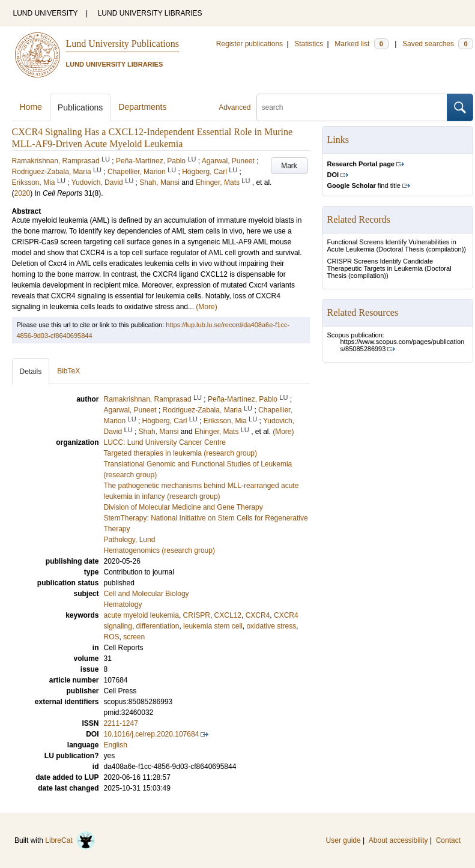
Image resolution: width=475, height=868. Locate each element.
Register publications (250, 44)
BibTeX (68, 371)
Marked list (361, 44)
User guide (343, 840)
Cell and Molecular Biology (147, 594)
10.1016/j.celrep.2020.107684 (152, 734)
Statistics (309, 44)
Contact (448, 840)
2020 (23, 193)
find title (364, 185)
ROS (112, 637)
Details (31, 372)
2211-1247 (121, 723)
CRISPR (197, 615)
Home (31, 107)
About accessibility (398, 840)
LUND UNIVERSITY (46, 13)
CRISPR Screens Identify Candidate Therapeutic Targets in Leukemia (380, 265)
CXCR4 (258, 615)
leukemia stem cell (213, 626)
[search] (352, 107)
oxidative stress (271, 626)
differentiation (158, 626)
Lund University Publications (123, 44)
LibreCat (70, 840)
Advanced (234, 107)
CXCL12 (228, 615)
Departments (142, 107)
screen (134, 637)
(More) (206, 307)
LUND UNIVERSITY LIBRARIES (150, 13)
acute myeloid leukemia (141, 615)
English (116, 745)
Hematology (123, 604)
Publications (80, 107)
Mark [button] (289, 166)
